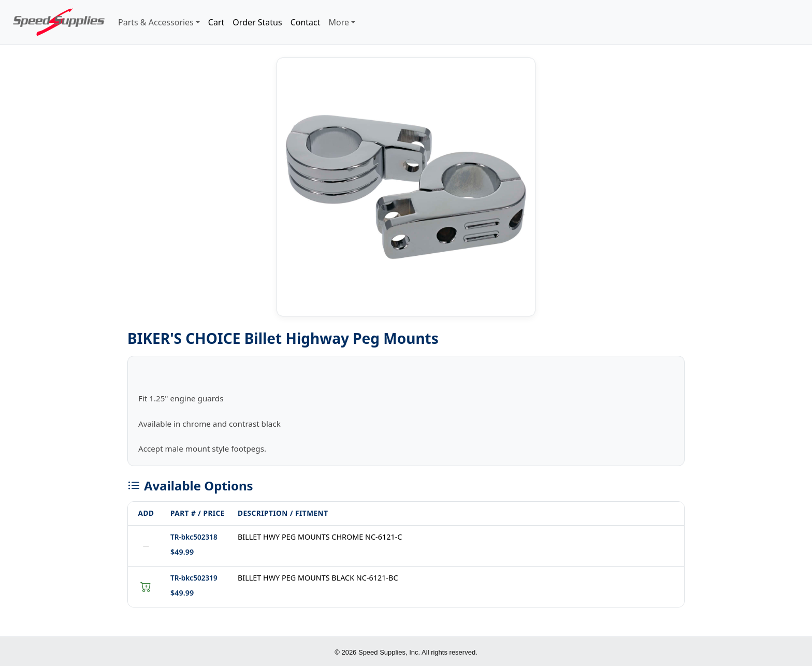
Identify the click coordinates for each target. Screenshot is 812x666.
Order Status (257, 22)
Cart (216, 22)
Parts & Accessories (156, 22)
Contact (306, 22)
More (339, 22)
